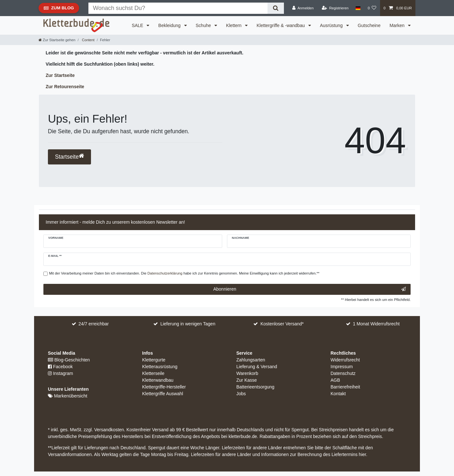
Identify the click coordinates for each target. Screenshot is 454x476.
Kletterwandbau (158, 380)
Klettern (234, 25)
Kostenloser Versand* (282, 324)
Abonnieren (309, 289)
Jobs (241, 394)
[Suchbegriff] (178, 8)
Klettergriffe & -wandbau (281, 25)
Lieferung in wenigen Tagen (188, 324)
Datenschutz (343, 373)
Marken (398, 25)
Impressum (342, 367)
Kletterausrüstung (160, 367)
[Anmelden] (303, 8)
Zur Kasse (247, 380)
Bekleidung (170, 25)
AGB (335, 380)
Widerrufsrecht (345, 360)
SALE (138, 25)
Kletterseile (153, 373)
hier (363, 454)
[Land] (358, 8)
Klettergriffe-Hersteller (164, 387)
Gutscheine (369, 25)
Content (88, 40)
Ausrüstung (332, 25)
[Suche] (276, 8)
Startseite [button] (69, 157)
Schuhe (204, 25)
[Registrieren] (335, 8)
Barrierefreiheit (345, 387)
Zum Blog (59, 9)
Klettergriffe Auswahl (163, 394)
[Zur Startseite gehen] (57, 40)
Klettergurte (154, 360)
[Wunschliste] (372, 8)
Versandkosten (109, 430)
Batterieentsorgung (255, 387)
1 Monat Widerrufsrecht (376, 324)
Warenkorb (247, 373)
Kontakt (338, 394)
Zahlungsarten (251, 360)
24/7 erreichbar (94, 324)
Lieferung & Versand (257, 367)
